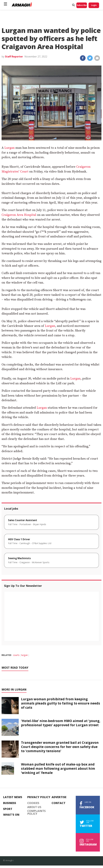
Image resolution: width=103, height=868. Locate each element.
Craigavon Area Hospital (19, 215)
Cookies (33, 803)
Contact (59, 803)
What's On (11, 815)
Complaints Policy (36, 812)
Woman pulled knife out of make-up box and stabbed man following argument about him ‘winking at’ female (58, 768)
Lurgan (10, 148)
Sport (8, 809)
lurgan (25, 655)
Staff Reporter (14, 57)
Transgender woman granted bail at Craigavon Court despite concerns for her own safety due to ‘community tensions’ (60, 747)
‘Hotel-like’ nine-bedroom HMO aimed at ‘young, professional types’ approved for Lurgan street (61, 723)
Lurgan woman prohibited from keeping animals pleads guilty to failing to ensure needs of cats (61, 703)
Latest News (13, 797)
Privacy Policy (39, 797)
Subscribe (82, 5)
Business (10, 803)
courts (16, 655)
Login (94, 5)
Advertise (59, 797)
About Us (34, 807)
